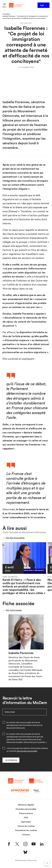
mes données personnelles (27, 751)
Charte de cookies (26, 826)
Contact (26, 835)
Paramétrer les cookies (26, 830)
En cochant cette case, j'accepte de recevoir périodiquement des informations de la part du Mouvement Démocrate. (24, 725)
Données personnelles (26, 809)
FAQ (26, 818)
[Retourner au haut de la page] (47, 863)
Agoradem (26, 822)
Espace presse (26, 813)
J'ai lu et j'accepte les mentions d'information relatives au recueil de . (27, 750)
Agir (44, 5)
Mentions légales (26, 805)
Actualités (6, 14)
